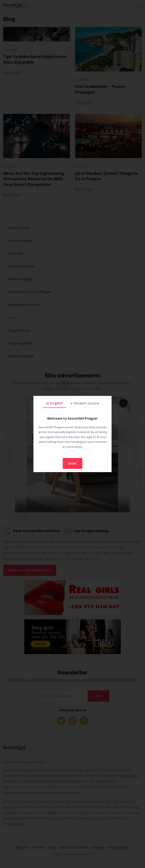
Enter (72, 463)
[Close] (107, 400)
